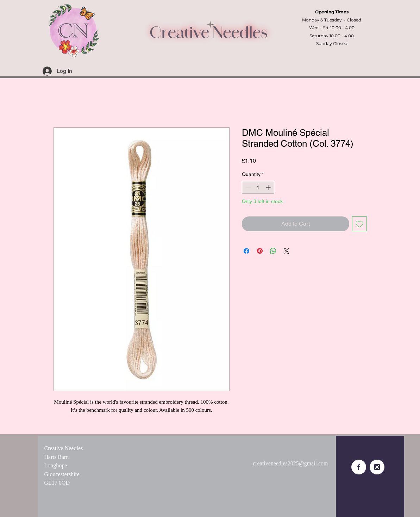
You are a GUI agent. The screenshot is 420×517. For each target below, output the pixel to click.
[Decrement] (247, 187)
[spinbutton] (258, 187)
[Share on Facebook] (246, 251)
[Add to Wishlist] (359, 224)
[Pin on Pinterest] (260, 251)
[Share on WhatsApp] (273, 251)
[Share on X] (287, 251)
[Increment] (269, 187)
